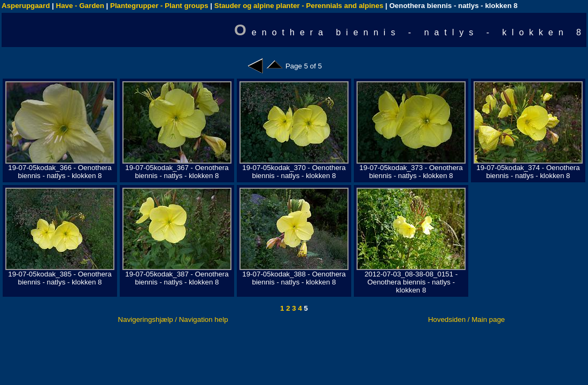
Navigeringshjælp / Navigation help (173, 319)
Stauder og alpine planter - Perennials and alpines (299, 6)
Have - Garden (80, 6)
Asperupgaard (26, 6)
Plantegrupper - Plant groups (159, 6)
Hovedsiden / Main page (467, 319)
